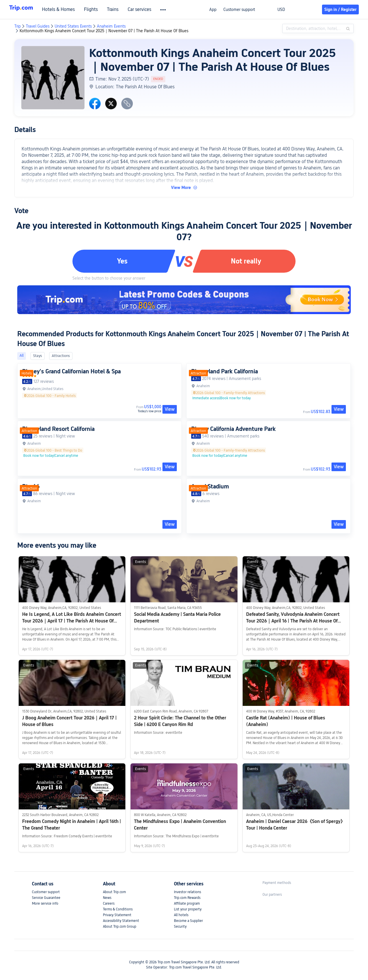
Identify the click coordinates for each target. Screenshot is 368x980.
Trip (18, 26)
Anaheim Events (111, 26)
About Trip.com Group (120, 926)
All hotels (181, 915)
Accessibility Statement (121, 921)
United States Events (73, 26)
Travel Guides (38, 26)
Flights (103, 9)
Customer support (239, 9)
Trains (125, 9)
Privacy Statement (117, 915)
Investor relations (187, 892)
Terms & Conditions (118, 909)
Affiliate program (187, 903)
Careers (109, 903)
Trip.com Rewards (187, 898)
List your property (188, 909)
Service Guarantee (46, 898)
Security (180, 926)
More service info (45, 903)
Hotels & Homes (70, 9)
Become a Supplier (188, 921)
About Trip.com (114, 892)
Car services (152, 9)
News (107, 898)
